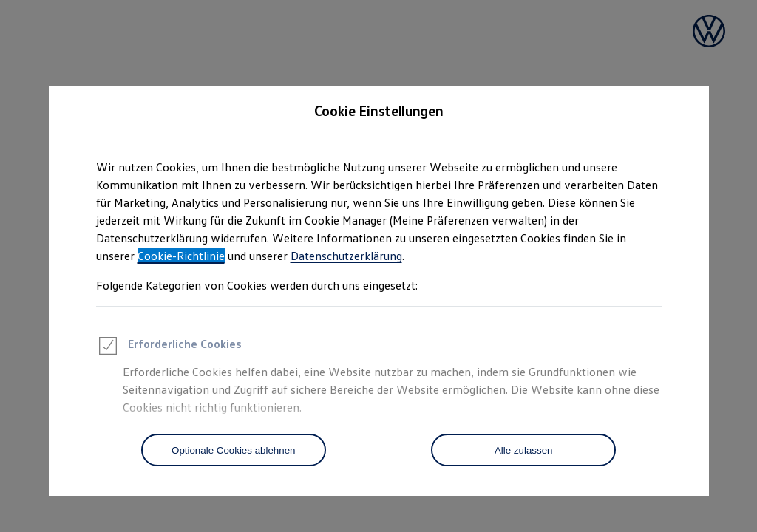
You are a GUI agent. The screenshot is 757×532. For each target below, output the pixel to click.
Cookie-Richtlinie (181, 256)
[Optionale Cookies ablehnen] (234, 450)
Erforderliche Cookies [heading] (169, 348)
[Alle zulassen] (523, 450)
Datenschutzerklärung (346, 256)
